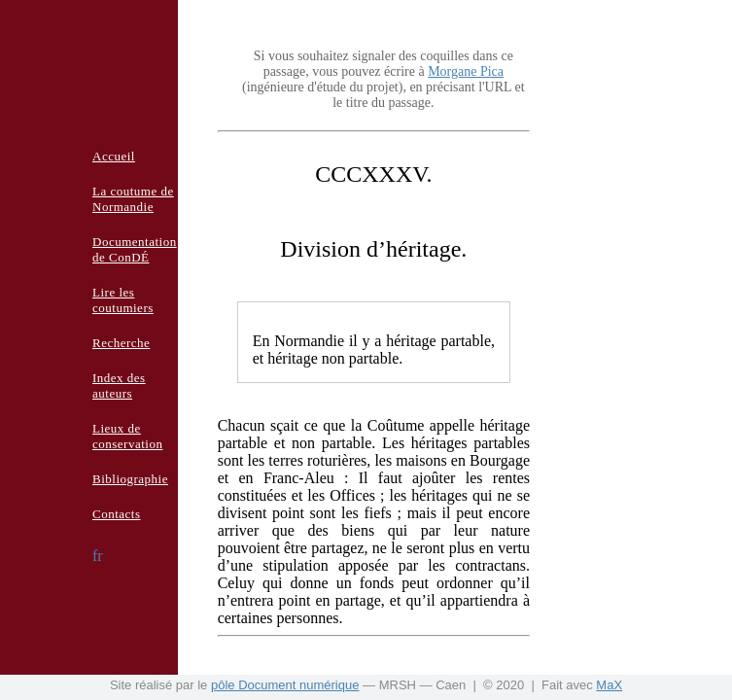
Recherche (121, 343)
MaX (609, 685)
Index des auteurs (119, 385)
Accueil (114, 156)
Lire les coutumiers (123, 300)
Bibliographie (130, 479)
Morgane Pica (466, 71)
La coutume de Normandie (133, 199)
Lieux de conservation (127, 436)
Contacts (117, 514)
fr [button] (98, 556)
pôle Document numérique (285, 685)
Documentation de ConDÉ (135, 249)
